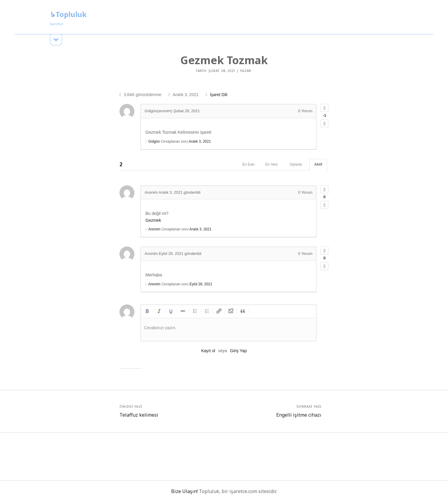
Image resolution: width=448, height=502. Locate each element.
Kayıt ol (208, 351)
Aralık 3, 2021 (200, 141)
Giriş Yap (238, 351)
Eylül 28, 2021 (201, 284)
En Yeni (271, 164)
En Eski (249, 164)
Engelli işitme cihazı (299, 415)
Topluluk (68, 14)
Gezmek (153, 220)
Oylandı (296, 164)
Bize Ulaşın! (184, 491)
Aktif (318, 164)
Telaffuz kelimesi (139, 415)
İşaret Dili (219, 95)
